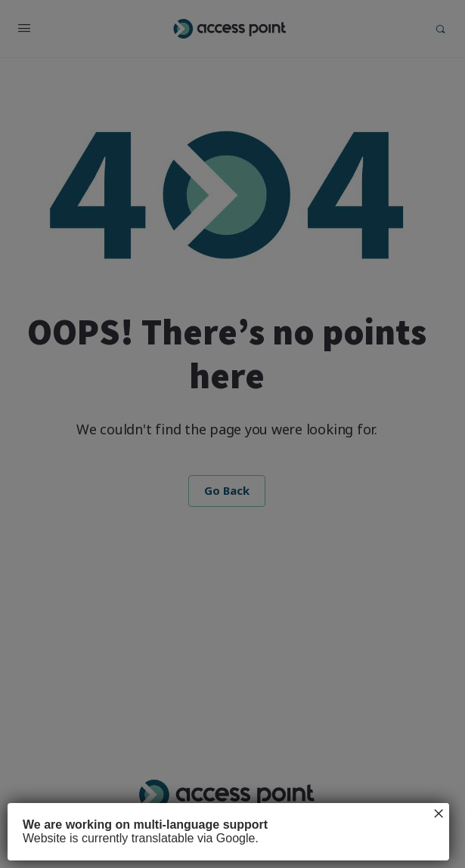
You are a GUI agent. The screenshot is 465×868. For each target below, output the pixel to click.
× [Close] (439, 814)
